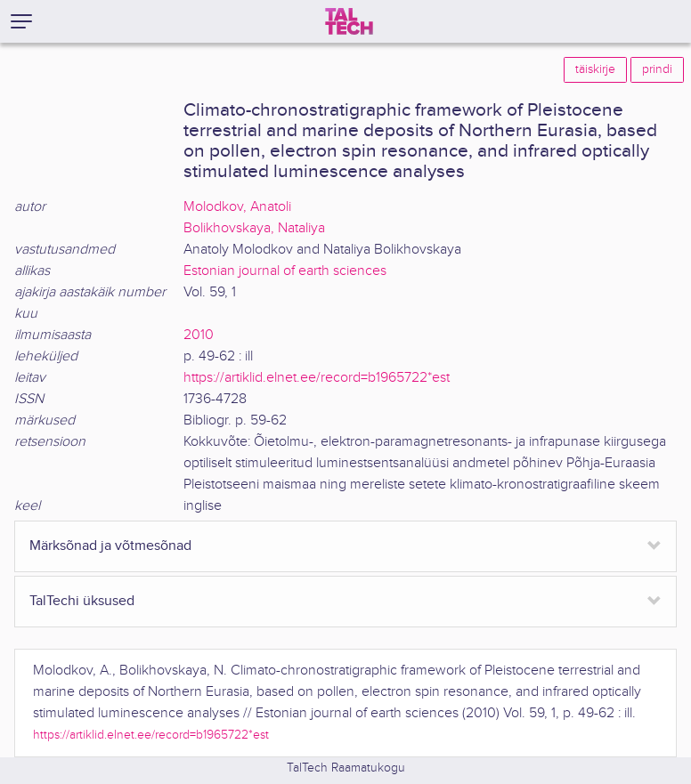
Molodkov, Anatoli (237, 207)
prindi (657, 69)
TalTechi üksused (82, 601)
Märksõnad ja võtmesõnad (110, 546)
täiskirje (595, 69)
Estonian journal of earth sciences (285, 271)
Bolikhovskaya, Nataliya (254, 228)
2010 (199, 335)
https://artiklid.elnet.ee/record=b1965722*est (317, 378)
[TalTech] (349, 21)
